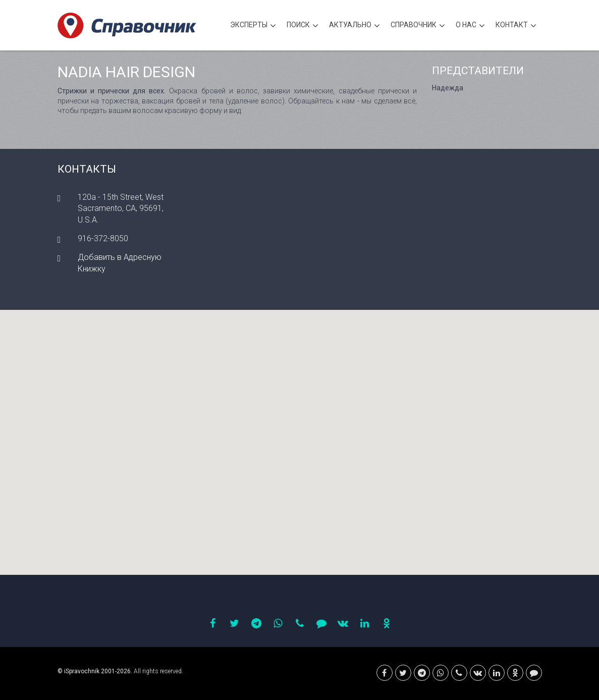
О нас (470, 26)
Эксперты (253, 26)
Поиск (303, 26)
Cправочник (418, 26)
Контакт (516, 26)
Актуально (355, 26)
